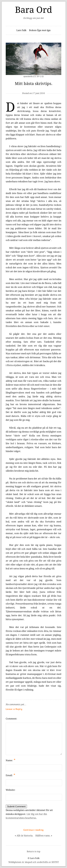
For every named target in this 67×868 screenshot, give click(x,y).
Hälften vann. (43, 836)
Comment (11, 719)
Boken (40, 30)
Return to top (33, 851)
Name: (11, 760)
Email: (10, 775)
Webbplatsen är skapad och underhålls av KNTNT (34, 862)
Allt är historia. (25, 836)
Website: (11, 790)
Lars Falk (21, 30)
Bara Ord (33, 10)
